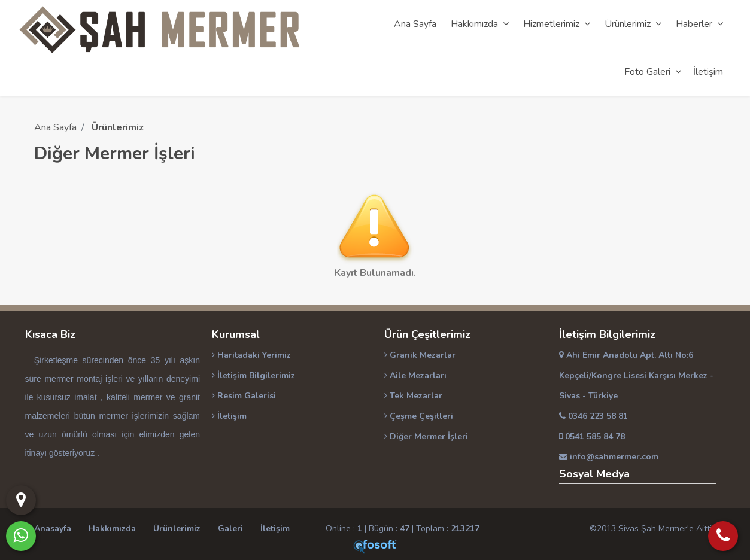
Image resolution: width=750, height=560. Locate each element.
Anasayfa (53, 529)
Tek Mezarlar (413, 396)
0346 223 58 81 (593, 416)
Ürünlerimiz (177, 529)
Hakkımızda (112, 529)
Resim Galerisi (244, 396)
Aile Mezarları (415, 375)
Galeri (230, 529)
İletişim (229, 416)
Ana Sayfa (55, 127)
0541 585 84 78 (592, 436)
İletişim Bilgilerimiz (253, 375)
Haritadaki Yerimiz (251, 355)
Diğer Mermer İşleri (426, 436)
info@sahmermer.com (609, 457)
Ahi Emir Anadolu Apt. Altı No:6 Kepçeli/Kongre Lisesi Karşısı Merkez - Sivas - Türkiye (636, 375)
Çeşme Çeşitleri (419, 416)
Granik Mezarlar (420, 355)
